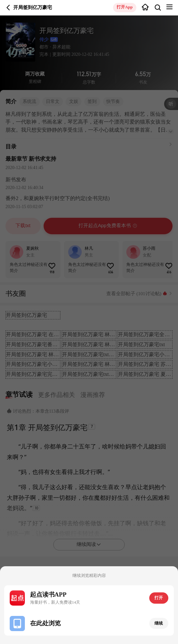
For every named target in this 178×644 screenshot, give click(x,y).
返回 (8, 8)
